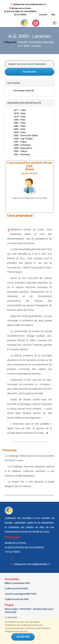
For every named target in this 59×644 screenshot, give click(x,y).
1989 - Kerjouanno (23, 148)
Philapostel (10, 42)
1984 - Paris (20, 132)
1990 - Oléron (20, 151)
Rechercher (29, 72)
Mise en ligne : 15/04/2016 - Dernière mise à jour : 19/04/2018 (29, 611)
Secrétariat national (24, 91)
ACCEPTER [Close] (23, 637)
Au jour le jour (29, 173)
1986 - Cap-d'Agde (23, 139)
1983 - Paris (20, 129)
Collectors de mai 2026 (17, 599)
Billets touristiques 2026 (17, 583)
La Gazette (11, 618)
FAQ (53, 15)
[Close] (51, 623)
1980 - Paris (20, 120)
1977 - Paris (20, 110)
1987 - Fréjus (20, 142)
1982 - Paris (20, 126)
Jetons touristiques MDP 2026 (20, 594)
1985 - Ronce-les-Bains (26, 136)
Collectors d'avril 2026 (16, 589)
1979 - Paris (20, 117)
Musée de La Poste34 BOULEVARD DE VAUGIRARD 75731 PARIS (20, 12)
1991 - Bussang (22, 154)
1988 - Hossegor (22, 145)
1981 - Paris (20, 123)
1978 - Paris (20, 113)
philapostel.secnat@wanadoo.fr (28, 4)
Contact (43, 15)
